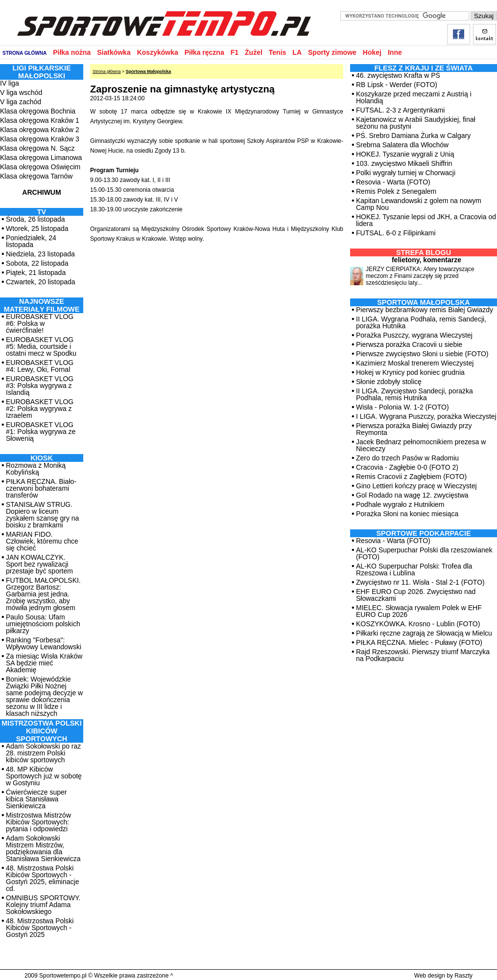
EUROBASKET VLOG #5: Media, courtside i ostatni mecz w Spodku (41, 346)
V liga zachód (21, 102)
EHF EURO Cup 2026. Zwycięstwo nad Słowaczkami (416, 595)
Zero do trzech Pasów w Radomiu (407, 458)
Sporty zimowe (332, 52)
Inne (395, 52)
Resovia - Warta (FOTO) (393, 182)
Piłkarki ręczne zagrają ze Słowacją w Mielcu (424, 633)
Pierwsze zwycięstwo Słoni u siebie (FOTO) (422, 354)
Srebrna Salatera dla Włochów (402, 145)
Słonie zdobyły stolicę (389, 382)
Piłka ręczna (204, 52)
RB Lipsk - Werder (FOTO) (397, 85)
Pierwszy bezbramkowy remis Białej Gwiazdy (425, 310)
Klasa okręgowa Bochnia (38, 111)
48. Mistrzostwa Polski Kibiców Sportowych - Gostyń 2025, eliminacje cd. (42, 878)
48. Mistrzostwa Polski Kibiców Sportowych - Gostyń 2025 (40, 928)
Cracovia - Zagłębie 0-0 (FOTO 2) (407, 467)
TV (42, 212)
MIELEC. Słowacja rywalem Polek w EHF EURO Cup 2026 (419, 611)
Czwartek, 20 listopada (41, 282)
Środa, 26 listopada (35, 219)
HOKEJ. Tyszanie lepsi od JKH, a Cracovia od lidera (426, 220)
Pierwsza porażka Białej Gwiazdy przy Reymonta (414, 429)
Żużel (254, 52)
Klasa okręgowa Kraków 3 (40, 139)
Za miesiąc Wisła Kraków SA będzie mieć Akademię (44, 663)
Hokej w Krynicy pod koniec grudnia (410, 372)
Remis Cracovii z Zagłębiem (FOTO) (411, 477)
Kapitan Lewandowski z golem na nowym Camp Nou (419, 204)
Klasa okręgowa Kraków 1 (40, 120)
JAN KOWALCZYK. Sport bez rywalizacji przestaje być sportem (39, 564)
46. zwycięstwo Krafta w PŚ (398, 75)
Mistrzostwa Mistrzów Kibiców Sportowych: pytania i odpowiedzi (38, 822)
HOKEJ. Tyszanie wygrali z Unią (405, 154)
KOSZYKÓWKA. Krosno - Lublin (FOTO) (418, 624)
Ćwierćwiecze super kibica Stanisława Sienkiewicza (36, 799)
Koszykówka (158, 52)
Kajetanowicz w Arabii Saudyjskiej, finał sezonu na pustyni (416, 123)
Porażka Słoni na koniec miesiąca (407, 514)
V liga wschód (21, 92)
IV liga (10, 83)
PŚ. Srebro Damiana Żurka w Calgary (413, 136)
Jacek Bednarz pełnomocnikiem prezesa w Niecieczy (421, 445)
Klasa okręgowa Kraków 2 (40, 130)
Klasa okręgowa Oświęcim (40, 167)
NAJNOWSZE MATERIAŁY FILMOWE (42, 305)
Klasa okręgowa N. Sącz (37, 148)
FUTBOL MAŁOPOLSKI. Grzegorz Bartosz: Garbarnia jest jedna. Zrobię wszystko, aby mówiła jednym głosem (43, 594)
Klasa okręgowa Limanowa (41, 158)
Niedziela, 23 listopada (40, 254)
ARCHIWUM (41, 192)
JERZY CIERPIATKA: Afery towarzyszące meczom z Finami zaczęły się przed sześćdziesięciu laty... (420, 276)
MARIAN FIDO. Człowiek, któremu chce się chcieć (42, 541)
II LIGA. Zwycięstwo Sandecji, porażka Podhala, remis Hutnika (414, 394)
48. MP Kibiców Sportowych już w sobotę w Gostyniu (44, 776)
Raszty (463, 976)
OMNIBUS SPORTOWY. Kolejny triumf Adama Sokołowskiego (43, 905)
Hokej (372, 52)
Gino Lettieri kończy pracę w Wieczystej (416, 486)
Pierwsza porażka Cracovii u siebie (409, 344)
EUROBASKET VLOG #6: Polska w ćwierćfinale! (40, 323)
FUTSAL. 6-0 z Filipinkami (396, 233)
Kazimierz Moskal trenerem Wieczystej (415, 363)
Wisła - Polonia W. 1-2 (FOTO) (402, 407)
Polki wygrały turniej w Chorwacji (406, 173)
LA (297, 52)
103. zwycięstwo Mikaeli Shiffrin (404, 163)
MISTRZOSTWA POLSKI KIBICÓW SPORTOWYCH (41, 731)
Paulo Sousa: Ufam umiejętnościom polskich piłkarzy (43, 624)
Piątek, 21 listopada (36, 273)
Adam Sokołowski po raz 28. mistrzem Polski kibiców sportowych (43, 753)
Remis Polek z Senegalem (396, 191)
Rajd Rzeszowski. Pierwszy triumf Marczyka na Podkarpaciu (423, 655)
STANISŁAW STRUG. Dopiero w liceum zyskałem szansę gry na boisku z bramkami (42, 515)
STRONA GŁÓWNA (24, 53)
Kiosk (42, 458)
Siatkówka (114, 52)
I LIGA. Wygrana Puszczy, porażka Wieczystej (426, 416)
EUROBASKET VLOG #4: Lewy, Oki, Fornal (40, 366)
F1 (235, 52)
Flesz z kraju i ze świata (424, 68)
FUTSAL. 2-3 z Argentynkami (400, 110)
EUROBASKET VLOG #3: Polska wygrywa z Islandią (40, 386)
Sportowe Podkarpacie (424, 533)
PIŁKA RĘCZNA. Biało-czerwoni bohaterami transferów (41, 488)
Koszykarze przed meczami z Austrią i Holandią (414, 97)
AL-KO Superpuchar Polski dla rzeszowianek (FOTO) (424, 553)
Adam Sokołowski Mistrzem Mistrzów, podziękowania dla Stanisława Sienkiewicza (43, 848)
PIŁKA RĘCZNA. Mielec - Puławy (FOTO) (419, 642)
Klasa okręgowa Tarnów (36, 176)
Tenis (278, 52)
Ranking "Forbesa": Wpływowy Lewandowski (44, 643)
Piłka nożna (72, 52)
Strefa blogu (424, 252)
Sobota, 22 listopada (37, 263)
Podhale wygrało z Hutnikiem (400, 504)
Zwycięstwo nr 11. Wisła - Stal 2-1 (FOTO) (420, 582)
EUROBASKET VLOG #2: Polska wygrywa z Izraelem (40, 409)
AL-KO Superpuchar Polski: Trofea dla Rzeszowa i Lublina (414, 570)
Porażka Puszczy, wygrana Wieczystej (414, 335)
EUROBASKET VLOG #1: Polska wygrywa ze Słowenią (41, 432)
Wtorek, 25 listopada (37, 228)
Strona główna (107, 71)
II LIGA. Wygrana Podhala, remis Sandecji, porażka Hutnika (421, 322)
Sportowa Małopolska (149, 71)
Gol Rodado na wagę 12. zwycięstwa (412, 495)
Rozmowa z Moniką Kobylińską (36, 469)
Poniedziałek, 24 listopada (31, 241)
